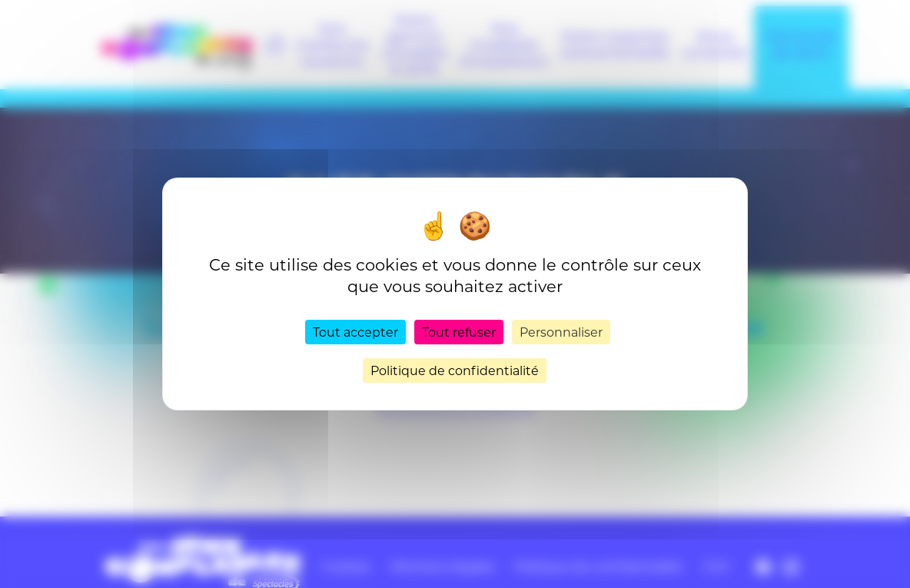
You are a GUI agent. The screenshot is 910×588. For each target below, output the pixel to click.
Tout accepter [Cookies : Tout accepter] (355, 332)
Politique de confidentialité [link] (455, 370)
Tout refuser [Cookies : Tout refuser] (459, 332)
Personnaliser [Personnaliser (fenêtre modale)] (561, 332)
